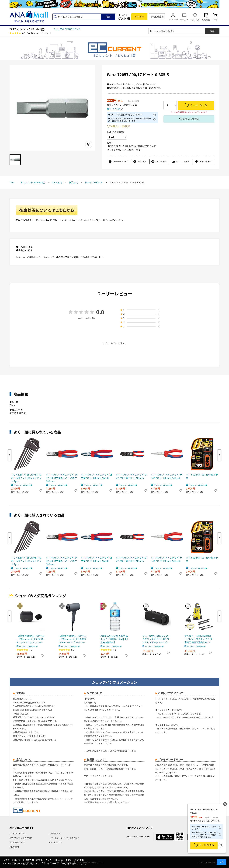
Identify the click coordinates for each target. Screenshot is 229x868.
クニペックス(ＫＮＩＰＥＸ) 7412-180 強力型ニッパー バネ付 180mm (62, 478)
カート (215, 19)
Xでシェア (142, 162)
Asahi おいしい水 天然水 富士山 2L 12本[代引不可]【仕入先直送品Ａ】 (114, 639)
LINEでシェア (161, 162)
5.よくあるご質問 (17, 842)
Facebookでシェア (121, 162)
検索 (108, 17)
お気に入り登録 (191, 119)
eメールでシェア (183, 162)
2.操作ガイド (55, 833)
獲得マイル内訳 (114, 109)
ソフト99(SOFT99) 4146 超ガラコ (202, 476)
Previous (10, 455)
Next (219, 455)
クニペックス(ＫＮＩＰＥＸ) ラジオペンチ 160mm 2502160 (167, 476)
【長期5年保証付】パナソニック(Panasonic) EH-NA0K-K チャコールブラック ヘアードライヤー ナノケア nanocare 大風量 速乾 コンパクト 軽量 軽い (73, 639)
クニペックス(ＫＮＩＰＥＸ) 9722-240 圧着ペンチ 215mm (132, 476)
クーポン (184, 19)
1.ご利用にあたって (18, 833)
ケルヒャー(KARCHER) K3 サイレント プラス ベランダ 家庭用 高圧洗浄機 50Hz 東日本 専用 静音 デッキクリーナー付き (198, 639)
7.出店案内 (14, 847)
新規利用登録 (157, 17)
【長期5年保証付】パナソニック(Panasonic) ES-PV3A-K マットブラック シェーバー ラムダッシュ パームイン (31, 639)
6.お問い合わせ (56, 842)
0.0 (100, 312)
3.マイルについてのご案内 (21, 838)
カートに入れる (207, 845)
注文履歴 (206, 19)
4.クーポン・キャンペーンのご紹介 (64, 838)
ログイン (139, 17)
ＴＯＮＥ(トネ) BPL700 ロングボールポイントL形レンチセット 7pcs (26, 478)
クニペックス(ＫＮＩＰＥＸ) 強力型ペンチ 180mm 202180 (97, 476)
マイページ (173, 19)
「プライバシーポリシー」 (54, 863)
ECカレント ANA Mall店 (28, 29)
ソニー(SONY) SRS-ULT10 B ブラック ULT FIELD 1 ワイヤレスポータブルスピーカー (156, 639)
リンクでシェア (205, 162)
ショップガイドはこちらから (67, 29)
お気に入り (195, 19)
